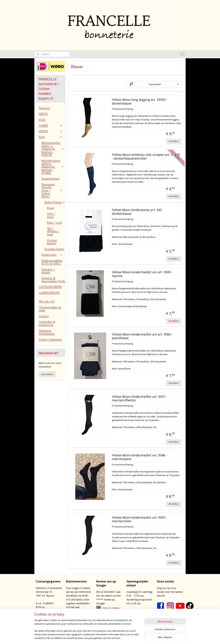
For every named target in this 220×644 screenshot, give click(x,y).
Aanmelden (47, 374)
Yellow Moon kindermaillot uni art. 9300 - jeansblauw (142, 336)
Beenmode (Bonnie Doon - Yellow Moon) (52, 190)
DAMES (51, 126)
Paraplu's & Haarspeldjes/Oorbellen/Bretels (53, 280)
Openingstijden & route (50, 309)
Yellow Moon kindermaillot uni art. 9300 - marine (142, 274)
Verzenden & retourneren (47, 323)
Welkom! (44, 108)
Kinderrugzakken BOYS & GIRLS (52, 262)
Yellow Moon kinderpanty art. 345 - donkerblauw (137, 212)
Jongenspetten (50, 178)
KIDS (51, 137)
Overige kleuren (52, 242)
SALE (42, 120)
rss (121, 638)
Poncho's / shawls (48, 271)
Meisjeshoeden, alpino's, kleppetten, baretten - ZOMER (53, 167)
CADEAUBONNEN (50, 287)
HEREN (51, 131)
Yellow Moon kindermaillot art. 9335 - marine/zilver (139, 519)
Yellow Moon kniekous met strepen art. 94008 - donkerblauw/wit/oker (146, 157)
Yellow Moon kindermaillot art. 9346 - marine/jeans (139, 457)
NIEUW (43, 114)
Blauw (51, 208)
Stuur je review (111, 608)
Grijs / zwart (51, 215)
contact (112, 621)
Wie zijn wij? (47, 301)
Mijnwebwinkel (164, 638)
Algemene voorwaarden (47, 332)
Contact (44, 316)
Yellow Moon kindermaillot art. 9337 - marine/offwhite (139, 399)
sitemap (114, 638)
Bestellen (174, 141)
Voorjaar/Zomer (55, 249)
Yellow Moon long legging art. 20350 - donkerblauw (139, 102)
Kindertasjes (52, 255)
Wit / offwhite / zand (53, 231)
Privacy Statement (50, 339)
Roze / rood (54, 223)
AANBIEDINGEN (49, 293)
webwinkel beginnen (134, 638)
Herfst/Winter (55, 202)
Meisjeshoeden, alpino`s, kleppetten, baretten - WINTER (53, 149)
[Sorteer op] (154, 84)
